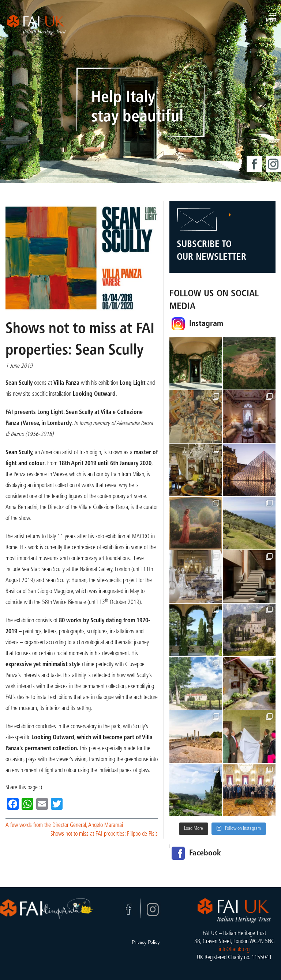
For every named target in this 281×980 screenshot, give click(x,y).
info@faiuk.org (234, 950)
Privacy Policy (146, 942)
